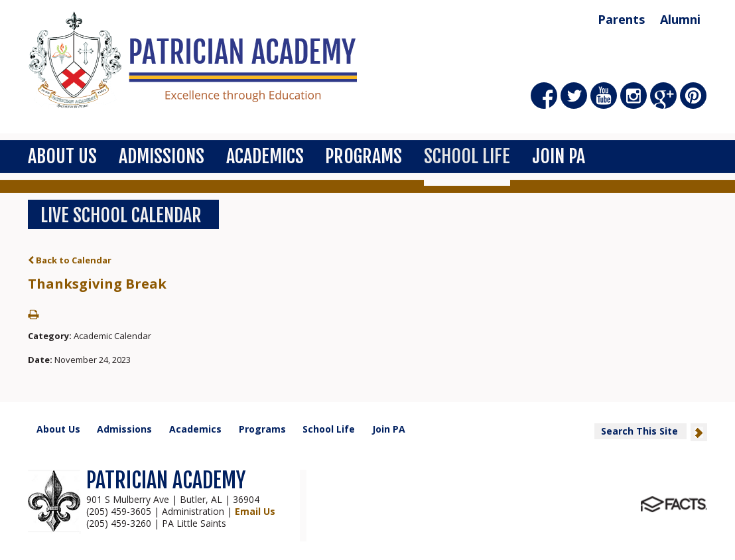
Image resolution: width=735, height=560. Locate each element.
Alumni (680, 19)
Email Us (255, 511)
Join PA (559, 156)
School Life (467, 156)
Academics (265, 156)
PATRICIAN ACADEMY (166, 480)
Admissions (162, 156)
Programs (364, 156)
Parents (621, 19)
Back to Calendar (70, 260)
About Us (62, 156)
